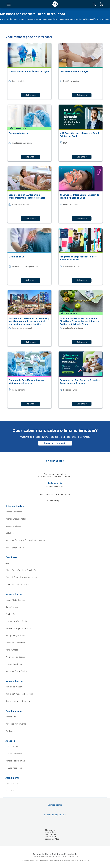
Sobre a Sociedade (14, 512)
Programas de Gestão (15, 657)
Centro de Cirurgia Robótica (18, 701)
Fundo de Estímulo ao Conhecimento (22, 577)
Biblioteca (10, 533)
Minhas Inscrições (14, 768)
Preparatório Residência (16, 621)
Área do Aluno (12, 747)
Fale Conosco (12, 784)
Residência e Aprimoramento (18, 629)
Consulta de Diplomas (15, 761)
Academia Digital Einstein (17, 671)
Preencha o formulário (55, 443)
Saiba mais (31, 95)
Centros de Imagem (14, 687)
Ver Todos (10, 731)
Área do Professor (14, 754)
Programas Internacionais (17, 584)
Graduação (11, 614)
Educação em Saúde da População (21, 570)
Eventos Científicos (14, 664)
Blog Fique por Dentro (15, 547)
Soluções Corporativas (16, 724)
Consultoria (11, 717)
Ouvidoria (10, 791)
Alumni (9, 563)
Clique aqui (50, 830)
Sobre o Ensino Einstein (16, 519)
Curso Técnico (12, 607)
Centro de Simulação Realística (19, 694)
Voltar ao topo (56, 461)
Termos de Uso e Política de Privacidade (55, 854)
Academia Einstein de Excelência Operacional (25, 540)
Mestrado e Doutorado (15, 643)
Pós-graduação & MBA (16, 636)
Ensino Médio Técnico (15, 600)
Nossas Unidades (13, 526)
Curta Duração (12, 650)
